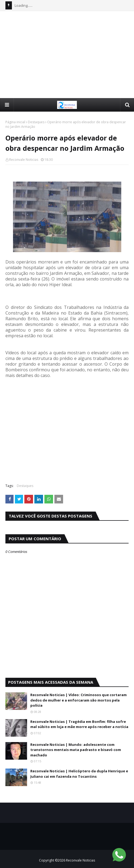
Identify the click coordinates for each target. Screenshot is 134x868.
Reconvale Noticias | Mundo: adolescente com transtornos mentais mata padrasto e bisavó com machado (76, 750)
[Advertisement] (70, 54)
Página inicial (15, 122)
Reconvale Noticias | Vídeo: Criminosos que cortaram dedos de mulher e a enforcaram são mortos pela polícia (79, 700)
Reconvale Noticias (24, 160)
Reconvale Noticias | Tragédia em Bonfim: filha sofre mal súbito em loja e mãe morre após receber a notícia (79, 724)
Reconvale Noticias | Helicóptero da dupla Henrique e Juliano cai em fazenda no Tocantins (79, 774)
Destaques (36, 122)
